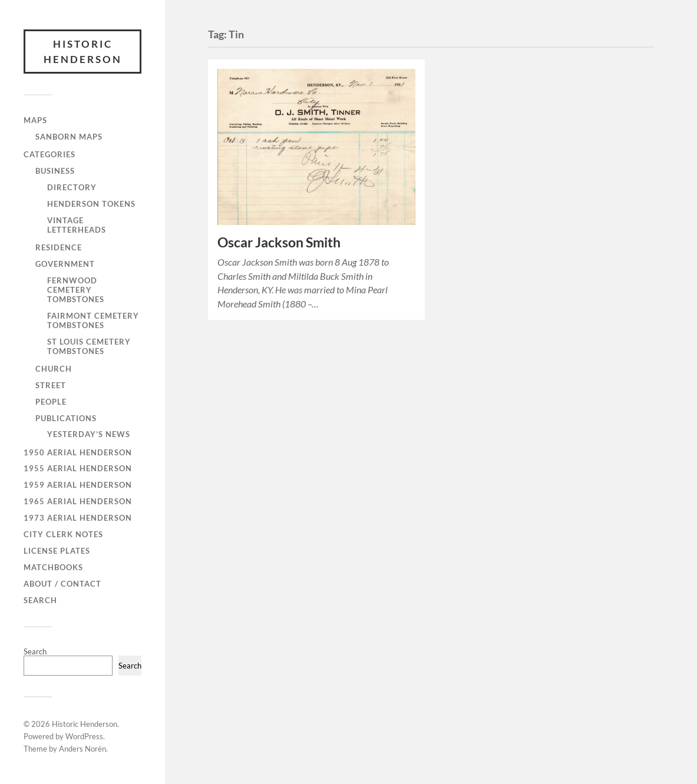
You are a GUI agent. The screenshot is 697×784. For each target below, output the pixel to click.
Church (54, 369)
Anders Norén (82, 749)
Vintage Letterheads (77, 225)
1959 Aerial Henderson (78, 485)
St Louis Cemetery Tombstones (89, 346)
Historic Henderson (83, 52)
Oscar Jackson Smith (279, 242)
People (51, 402)
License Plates (57, 551)
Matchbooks (53, 567)
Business (55, 171)
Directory (72, 187)
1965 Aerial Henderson (78, 501)
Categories (49, 154)
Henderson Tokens (91, 204)
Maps (35, 120)
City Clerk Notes (63, 534)
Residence (59, 247)
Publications (66, 418)
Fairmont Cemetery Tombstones (93, 320)
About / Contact (62, 584)
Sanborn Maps (69, 137)
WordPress (84, 736)
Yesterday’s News (89, 434)
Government (65, 264)
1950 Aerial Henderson (78, 452)
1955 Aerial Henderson (78, 468)
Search (40, 600)
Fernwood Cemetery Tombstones (76, 290)
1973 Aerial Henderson (78, 518)
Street (51, 385)
